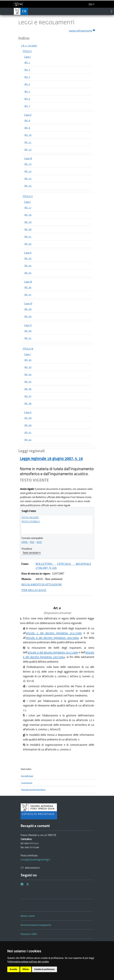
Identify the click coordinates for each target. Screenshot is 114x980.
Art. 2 (27, 70)
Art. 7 (27, 106)
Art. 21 (28, 237)
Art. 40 (28, 425)
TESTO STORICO (31, 522)
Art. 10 (28, 135)
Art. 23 (28, 258)
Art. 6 (27, 99)
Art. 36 (28, 389)
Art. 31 (28, 338)
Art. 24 (28, 266)
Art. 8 (27, 120)
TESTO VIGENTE (30, 518)
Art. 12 (28, 149)
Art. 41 (28, 432)
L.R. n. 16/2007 (29, 46)
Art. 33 (28, 367)
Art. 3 (27, 77)
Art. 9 (27, 128)
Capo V (28, 325)
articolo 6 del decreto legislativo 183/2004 (52, 638)
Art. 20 (28, 229)
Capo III (28, 158)
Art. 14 (28, 171)
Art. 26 (28, 287)
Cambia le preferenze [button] (44, 969)
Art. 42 (28, 440)
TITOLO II (28, 196)
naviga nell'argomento (82, 30)
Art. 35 (28, 382)
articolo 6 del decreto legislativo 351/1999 (53, 652)
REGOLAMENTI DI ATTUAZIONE (42, 585)
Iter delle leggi (27, 776)
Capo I (27, 57)
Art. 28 (28, 309)
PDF (32, 542)
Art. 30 (28, 331)
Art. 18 (28, 215)
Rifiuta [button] (26, 969)
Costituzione (27, 783)
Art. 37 (28, 396)
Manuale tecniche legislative (33, 790)
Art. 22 (28, 244)
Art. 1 (27, 62)
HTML (25, 542)
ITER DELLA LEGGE (34, 590)
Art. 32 (28, 360)
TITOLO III (28, 349)
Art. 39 (28, 418)
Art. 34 (28, 374)
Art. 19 (28, 222)
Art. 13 (28, 164)
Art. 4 (27, 84)
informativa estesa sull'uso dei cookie (29, 962)
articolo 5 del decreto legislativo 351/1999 (54, 633)
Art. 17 (28, 208)
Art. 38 (28, 403)
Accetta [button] (13, 969)
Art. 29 (28, 316)
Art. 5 (27, 91)
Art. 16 (28, 186)
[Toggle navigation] (111, 11)
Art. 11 (28, 142)
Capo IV (28, 303)
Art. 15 (28, 178)
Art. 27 (28, 295)
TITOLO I (27, 51)
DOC (39, 542)
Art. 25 (28, 273)
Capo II (28, 115)
